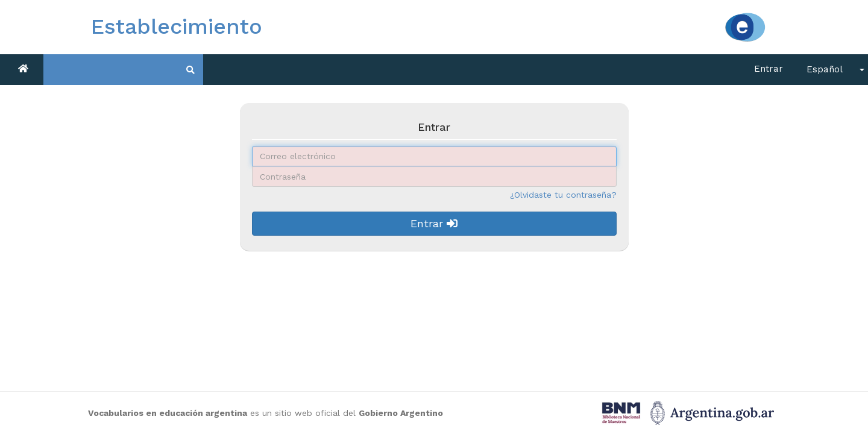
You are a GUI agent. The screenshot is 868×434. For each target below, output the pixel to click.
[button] (832, 70)
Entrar (769, 69)
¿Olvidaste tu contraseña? (563, 195)
